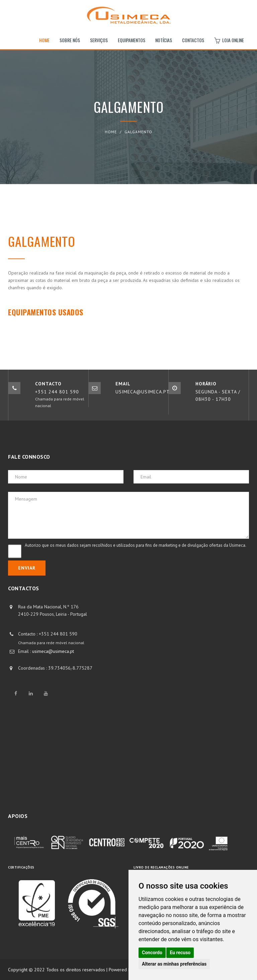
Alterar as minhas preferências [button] (174, 964)
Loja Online (229, 41)
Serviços (99, 40)
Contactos (193, 40)
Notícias (164, 40)
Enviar (27, 568)
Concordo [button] (152, 953)
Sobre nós (70, 40)
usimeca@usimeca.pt (53, 651)
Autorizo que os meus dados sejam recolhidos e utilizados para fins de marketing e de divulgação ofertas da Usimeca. (136, 545)
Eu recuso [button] (180, 953)
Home (44, 40)
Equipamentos (132, 40)
